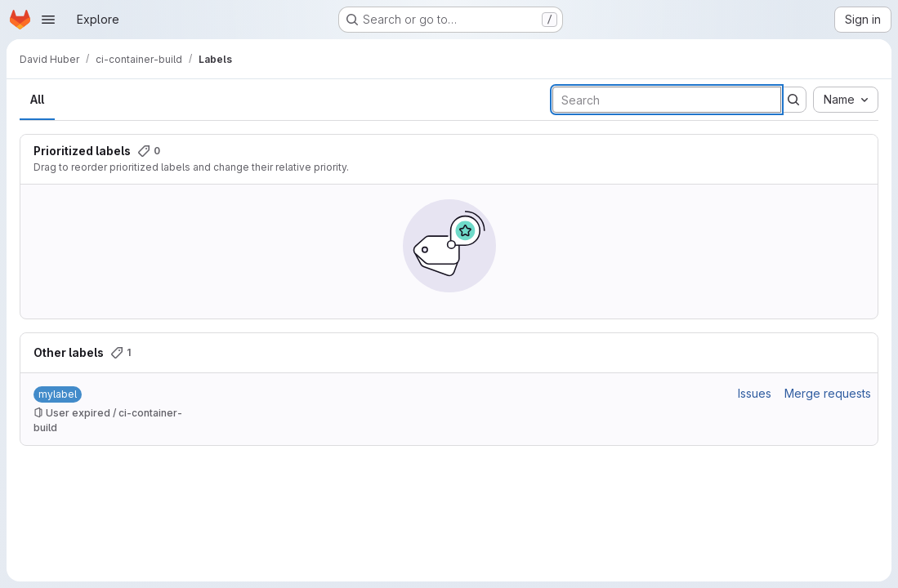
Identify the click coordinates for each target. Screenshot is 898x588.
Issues (755, 393)
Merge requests (828, 393)
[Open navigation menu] (48, 20)
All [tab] (37, 99)
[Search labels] (667, 100)
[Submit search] (793, 100)
